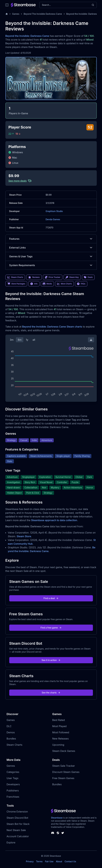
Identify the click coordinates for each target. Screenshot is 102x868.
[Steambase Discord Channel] (53, 833)
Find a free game (51, 628)
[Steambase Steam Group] (58, 833)
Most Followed (61, 732)
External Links (51, 248)
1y (27, 340)
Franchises (13, 797)
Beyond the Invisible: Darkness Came (27, 36)
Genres (11, 766)
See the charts (51, 693)
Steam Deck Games (64, 751)
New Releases (61, 739)
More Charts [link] (64, 284)
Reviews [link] (34, 277)
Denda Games (53, 219)
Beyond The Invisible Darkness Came (43, 14)
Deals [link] (88, 277)
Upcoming (58, 745)
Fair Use (49, 861)
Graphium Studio (54, 211)
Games (16, 14)
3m (12, 340)
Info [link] (34, 284)
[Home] (7, 14)
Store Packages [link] (16, 284)
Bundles (11, 739)
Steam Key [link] (72, 277)
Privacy (30, 861)
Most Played (59, 726)
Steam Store (24, 536)
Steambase (57, 818)
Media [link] (47, 284)
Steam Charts (15, 745)
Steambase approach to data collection (54, 520)
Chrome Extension (17, 812)
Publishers (13, 791)
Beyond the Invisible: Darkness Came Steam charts (52, 327)
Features (51, 239)
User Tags (13, 778)
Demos (11, 732)
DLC (9, 726)
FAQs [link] (81, 284)
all (34, 340)
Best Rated (59, 720)
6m (20, 340)
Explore (11, 842)
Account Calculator (18, 836)
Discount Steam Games (66, 772)
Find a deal (51, 598)
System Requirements (51, 265)
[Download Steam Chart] (91, 340)
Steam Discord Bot (17, 818)
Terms (39, 861)
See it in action (51, 660)
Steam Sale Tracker (64, 766)
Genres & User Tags (51, 256)
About (59, 861)
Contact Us (70, 861)
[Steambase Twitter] (63, 833)
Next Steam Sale (16, 830)
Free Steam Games (63, 778)
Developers (13, 784)
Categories (13, 772)
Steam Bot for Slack (18, 824)
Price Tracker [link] (53, 277)
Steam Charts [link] (15, 277)
